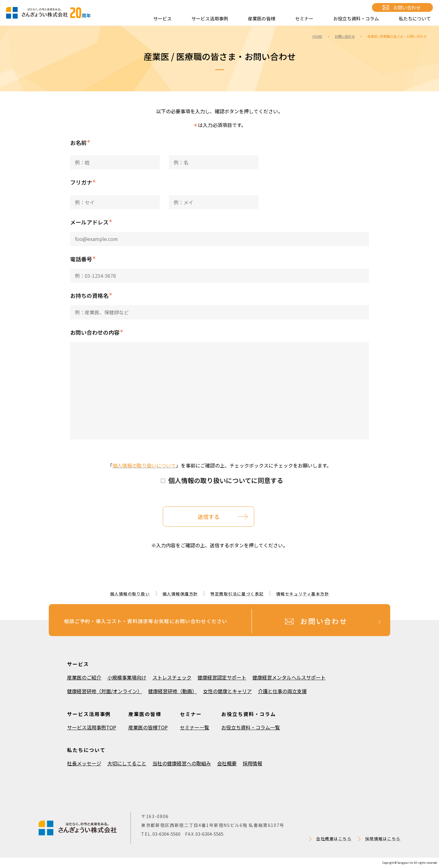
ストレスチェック (172, 677)
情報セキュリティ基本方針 (303, 594)
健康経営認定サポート (222, 677)
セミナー (304, 18)
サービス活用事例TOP (92, 727)
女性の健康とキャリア (227, 691)
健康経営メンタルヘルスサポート (289, 677)
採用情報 (252, 763)
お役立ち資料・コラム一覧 (251, 727)
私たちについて (415, 18)
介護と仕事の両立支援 (282, 691)
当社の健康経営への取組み (182, 763)
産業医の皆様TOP (148, 727)
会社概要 (227, 763)
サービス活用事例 (210, 18)
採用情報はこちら (383, 839)
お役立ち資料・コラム (356, 18)
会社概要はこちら (334, 839)
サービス (162, 18)
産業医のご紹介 (84, 677)
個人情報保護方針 (180, 594)
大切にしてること (127, 763)
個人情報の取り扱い (130, 594)
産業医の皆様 (262, 18)
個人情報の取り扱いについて (144, 465)
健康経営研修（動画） (173, 691)
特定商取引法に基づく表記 (237, 594)
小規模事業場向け (127, 677)
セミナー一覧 (195, 727)
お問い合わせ (407, 7)
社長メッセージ (84, 763)
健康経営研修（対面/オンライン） (105, 691)
